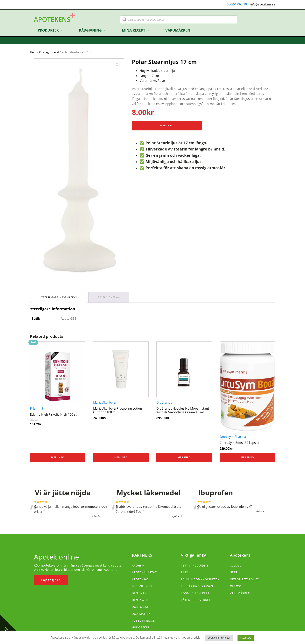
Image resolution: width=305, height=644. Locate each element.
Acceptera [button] (246, 638)
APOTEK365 (140, 579)
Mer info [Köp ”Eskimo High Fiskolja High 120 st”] (58, 457)
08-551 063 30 (237, 4)
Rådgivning (93, 30)
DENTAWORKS (142, 600)
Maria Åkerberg (104, 402)
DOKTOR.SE (140, 607)
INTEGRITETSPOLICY (245, 579)
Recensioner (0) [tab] (109, 297)
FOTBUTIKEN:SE (143, 621)
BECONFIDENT (142, 586)
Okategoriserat (49, 52)
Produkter (51, 30)
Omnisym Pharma (233, 437)
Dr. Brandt (164, 402)
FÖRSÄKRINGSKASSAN (197, 586)
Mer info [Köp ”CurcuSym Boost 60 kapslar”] (247, 457)
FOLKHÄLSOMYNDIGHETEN (200, 579)
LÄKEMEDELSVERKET (196, 600)
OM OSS (236, 586)
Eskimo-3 (37, 409)
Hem (33, 52)
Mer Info (167, 125)
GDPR (234, 572)
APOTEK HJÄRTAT (144, 572)
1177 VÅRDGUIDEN (195, 565)
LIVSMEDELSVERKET (195, 593)
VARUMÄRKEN (240, 593)
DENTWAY (139, 593)
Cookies (236, 565)
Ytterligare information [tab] (59, 297)
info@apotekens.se (263, 4)
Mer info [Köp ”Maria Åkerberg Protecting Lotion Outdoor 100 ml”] (121, 457)
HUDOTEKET (141, 627)
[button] (117, 65)
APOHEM (138, 565)
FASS (184, 572)
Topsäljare (51, 580)
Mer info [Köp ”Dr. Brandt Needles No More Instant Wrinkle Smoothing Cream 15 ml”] (184, 457)
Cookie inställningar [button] (219, 638)
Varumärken (178, 30)
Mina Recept (136, 30)
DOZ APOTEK (141, 614)
